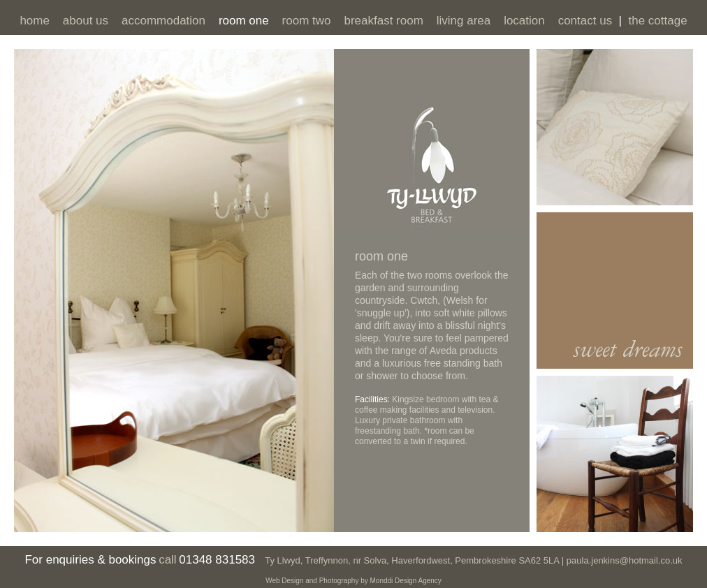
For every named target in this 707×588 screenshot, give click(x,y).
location (524, 21)
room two (307, 21)
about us (86, 21)
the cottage (657, 21)
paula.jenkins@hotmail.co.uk (623, 560)
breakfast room (383, 21)
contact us (585, 21)
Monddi (382, 581)
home (35, 21)
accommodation (163, 21)
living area (464, 21)
